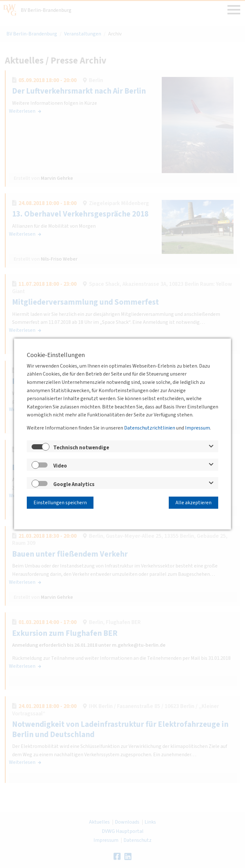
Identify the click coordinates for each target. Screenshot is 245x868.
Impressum (197, 429)
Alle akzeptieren (193, 502)
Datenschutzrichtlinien (150, 429)
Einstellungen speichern (60, 502)
